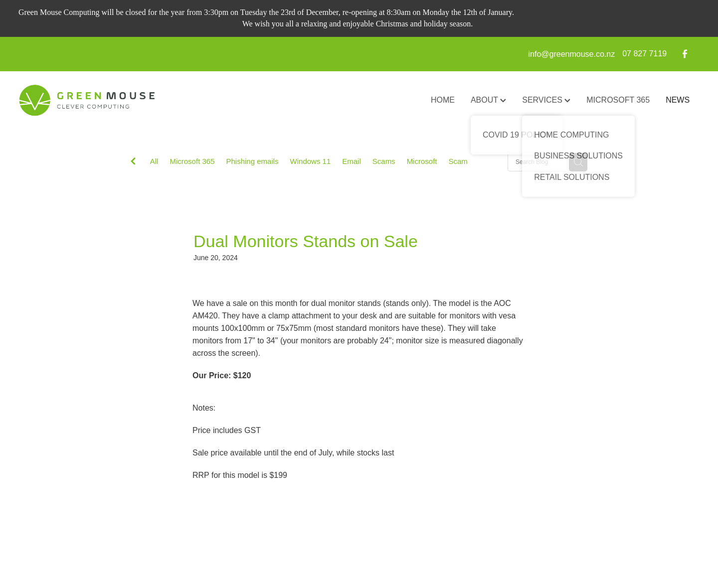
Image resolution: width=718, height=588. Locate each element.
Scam (458, 161)
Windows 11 (311, 161)
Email (352, 161)
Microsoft (422, 161)
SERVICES (546, 100)
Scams (384, 161)
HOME (443, 100)
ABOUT (488, 100)
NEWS (678, 100)
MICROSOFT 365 (618, 100)
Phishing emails (253, 161)
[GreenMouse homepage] (87, 101)
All (154, 161)
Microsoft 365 (192, 161)
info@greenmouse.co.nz (572, 54)
